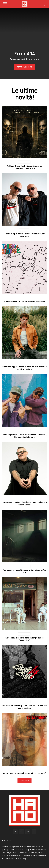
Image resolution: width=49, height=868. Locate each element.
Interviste (24, 230)
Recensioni (24, 298)
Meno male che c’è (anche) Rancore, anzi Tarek (24, 302)
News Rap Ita (24, 162)
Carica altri (24, 781)
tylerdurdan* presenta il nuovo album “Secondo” (25, 773)
